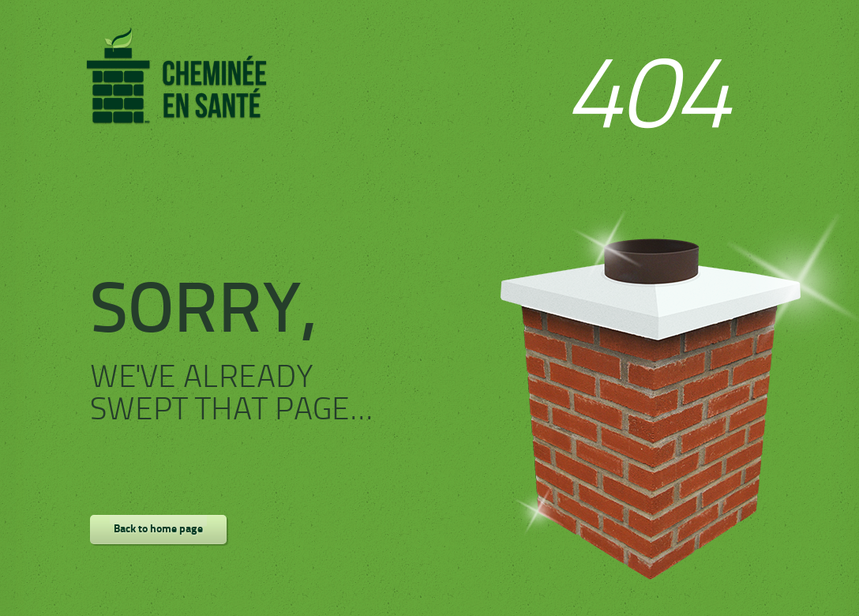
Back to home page (158, 530)
